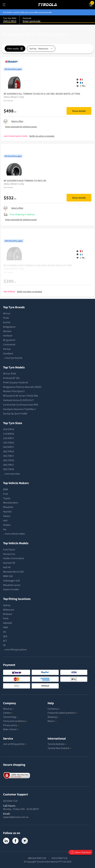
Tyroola (11, 717)
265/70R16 (9, 451)
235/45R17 (9, 438)
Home (6, 29)
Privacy (11, 725)
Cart (93, 3)
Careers (7, 713)
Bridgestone (9, 327)
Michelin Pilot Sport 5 (14, 391)
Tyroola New (59, 748)
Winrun (7, 313)
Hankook (8, 335)
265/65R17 (9, 447)
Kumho (7, 322)
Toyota (7, 498)
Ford (5, 494)
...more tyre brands (13, 358)
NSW (5, 627)
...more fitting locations (15, 649)
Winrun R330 (9, 373)
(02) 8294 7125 (10, 801)
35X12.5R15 (35, 29)
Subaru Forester (11, 589)
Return (51, 721)
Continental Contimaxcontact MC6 (21, 405)
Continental (9, 344)
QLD (5, 636)
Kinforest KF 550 (11, 378)
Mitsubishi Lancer (12, 585)
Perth (6, 618)
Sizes (24, 29)
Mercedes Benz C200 (13, 572)
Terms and (15, 721)
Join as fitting (15, 744)
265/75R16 (9, 460)
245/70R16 (9, 443)
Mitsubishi (8, 507)
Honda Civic (9, 554)
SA (4, 645)
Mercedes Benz (11, 503)
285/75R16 (9, 469)
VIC (5, 632)
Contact (54, 709)
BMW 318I (8, 576)
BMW (6, 489)
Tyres (15, 29)
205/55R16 (9, 429)
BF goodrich (9, 340)
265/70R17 (9, 456)
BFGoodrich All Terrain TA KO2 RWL (21, 396)
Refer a (11, 729)
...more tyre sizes (11, 474)
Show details (79, 111)
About (8, 709)
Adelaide (8, 623)
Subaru (7, 516)
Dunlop (7, 349)
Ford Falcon (9, 549)
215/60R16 (9, 434)
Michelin (7, 331)
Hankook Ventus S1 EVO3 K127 (18, 400)
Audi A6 (7, 567)
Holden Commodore (14, 558)
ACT (5, 641)
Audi (5, 520)
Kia (5, 529)
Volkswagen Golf (11, 581)
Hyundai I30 (9, 563)
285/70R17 (9, 465)
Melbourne (9, 610)
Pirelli (6, 318)
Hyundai (7, 511)
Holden (7, 525)
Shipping (52, 717)
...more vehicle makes (14, 534)
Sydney (7, 605)
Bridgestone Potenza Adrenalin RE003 (22, 387)
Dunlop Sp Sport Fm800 (15, 413)
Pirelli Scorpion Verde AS (16, 382)
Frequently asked (62, 713)
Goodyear (8, 353)
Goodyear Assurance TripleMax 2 (19, 409)
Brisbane (8, 614)
